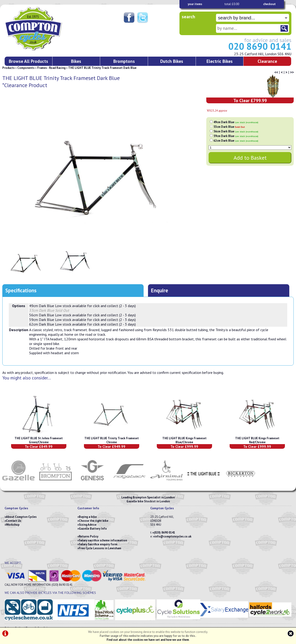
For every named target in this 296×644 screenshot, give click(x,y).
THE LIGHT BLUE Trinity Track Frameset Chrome (112, 440)
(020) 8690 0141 (164, 533)
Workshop (13, 525)
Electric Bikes (220, 61)
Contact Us (14, 521)
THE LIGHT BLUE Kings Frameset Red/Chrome (257, 440)
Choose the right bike (94, 521)
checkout (269, 4)
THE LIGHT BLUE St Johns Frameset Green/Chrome (39, 440)
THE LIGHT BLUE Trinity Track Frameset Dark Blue (102, 68)
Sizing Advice (88, 525)
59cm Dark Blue (236, 136)
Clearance (267, 61)
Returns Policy (89, 536)
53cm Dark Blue (229, 127)
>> (292, 72)
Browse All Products (28, 61)
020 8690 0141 (260, 46)
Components (26, 68)
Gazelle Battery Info (93, 529)
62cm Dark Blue (236, 141)
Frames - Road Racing (51, 68)
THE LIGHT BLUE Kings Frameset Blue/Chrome (184, 440)
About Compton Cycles (21, 517)
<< (276, 72)
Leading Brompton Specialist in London (148, 497)
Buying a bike (88, 517)
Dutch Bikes (172, 61)
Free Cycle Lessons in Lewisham (100, 548)
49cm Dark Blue (236, 122)
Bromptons (124, 61)
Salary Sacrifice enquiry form (98, 544)
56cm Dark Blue (236, 131)
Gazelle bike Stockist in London (148, 501)
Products (8, 68)
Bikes (76, 61)
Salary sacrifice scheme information (103, 540)
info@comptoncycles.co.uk (173, 536)
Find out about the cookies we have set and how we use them (148, 640)
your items (195, 4)
